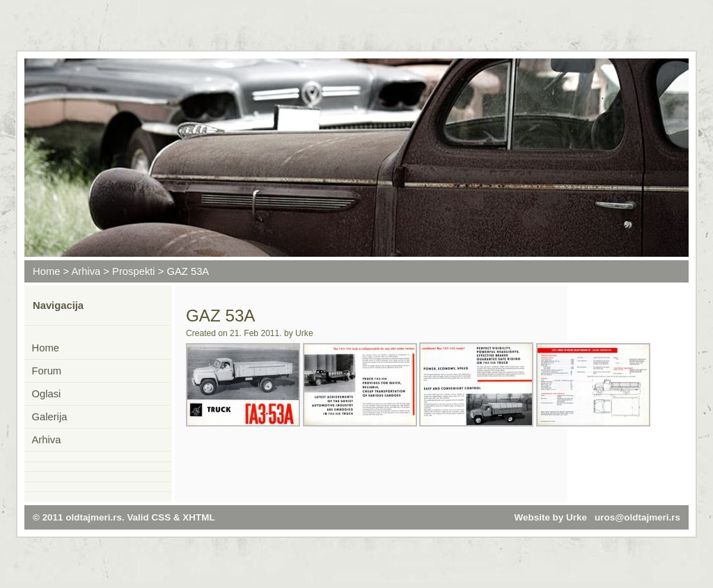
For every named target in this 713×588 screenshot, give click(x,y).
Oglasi (47, 394)
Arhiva (86, 271)
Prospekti (134, 271)
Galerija (50, 417)
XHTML (198, 517)
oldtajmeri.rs (94, 517)
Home (46, 271)
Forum (47, 371)
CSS (162, 517)
